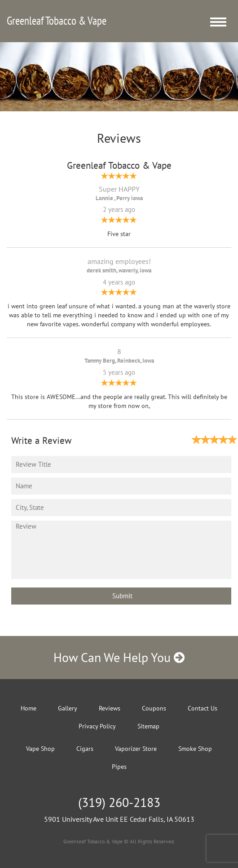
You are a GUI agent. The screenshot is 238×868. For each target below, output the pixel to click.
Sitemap (148, 726)
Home (29, 708)
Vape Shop (40, 749)
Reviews (110, 708)
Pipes (119, 767)
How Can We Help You (119, 657)
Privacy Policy (97, 726)
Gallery (68, 708)
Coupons (154, 708)
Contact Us (203, 708)
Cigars (85, 749)
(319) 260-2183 (119, 802)
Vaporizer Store (136, 749)
